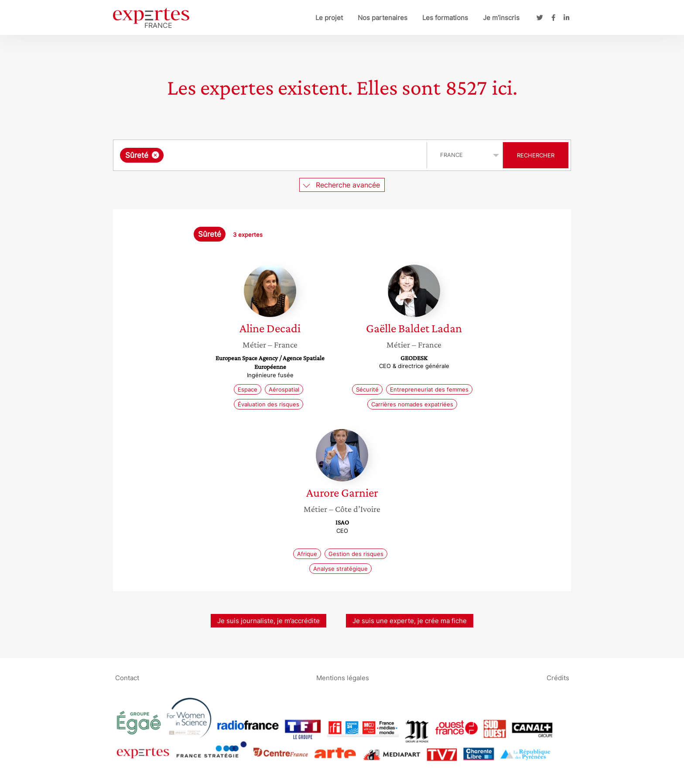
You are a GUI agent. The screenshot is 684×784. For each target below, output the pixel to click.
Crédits (558, 677)
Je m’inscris (501, 18)
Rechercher (536, 155)
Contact (127, 677)
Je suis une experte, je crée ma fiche (410, 621)
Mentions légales (343, 677)
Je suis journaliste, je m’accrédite (268, 621)
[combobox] (271, 155)
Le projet (329, 18)
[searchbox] (256, 155)
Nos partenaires (383, 18)
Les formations (445, 18)
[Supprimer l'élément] (156, 155)
